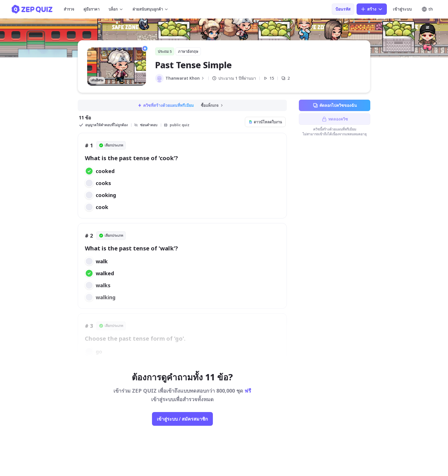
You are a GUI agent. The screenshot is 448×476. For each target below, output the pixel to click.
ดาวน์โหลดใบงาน (265, 122)
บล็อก (116, 9)
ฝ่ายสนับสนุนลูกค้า (151, 9)
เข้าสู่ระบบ (402, 9)
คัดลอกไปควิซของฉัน (335, 105)
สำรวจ (69, 9)
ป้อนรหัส (343, 9)
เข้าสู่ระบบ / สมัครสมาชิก (182, 419)
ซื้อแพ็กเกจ (212, 105)
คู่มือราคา (91, 9)
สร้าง (372, 9)
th (427, 9)
